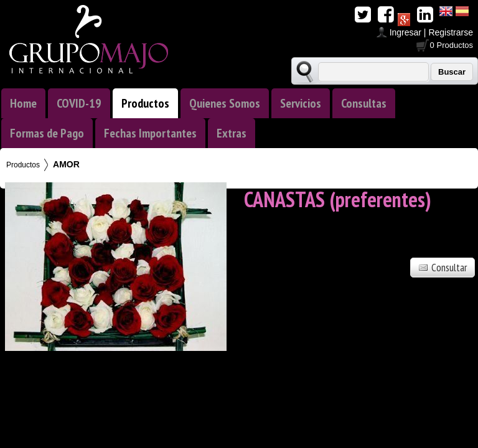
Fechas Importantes (150, 133)
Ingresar (405, 32)
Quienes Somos (225, 103)
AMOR (66, 164)
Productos (145, 103)
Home (23, 103)
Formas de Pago (47, 133)
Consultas (364, 103)
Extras (232, 133)
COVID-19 (79, 103)
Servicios (301, 103)
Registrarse (451, 32)
